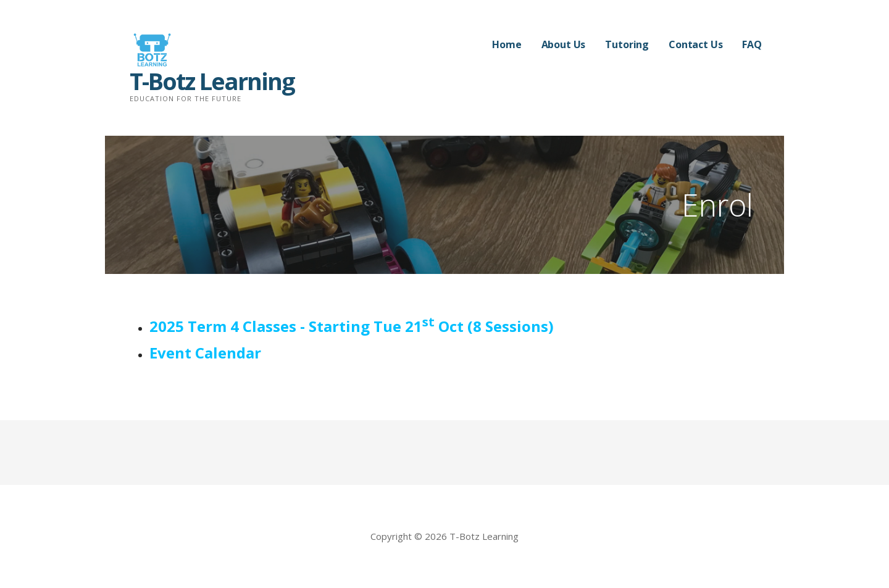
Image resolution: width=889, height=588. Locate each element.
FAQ (752, 44)
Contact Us (695, 44)
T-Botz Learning (212, 81)
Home (507, 44)
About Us (564, 44)
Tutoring (627, 44)
